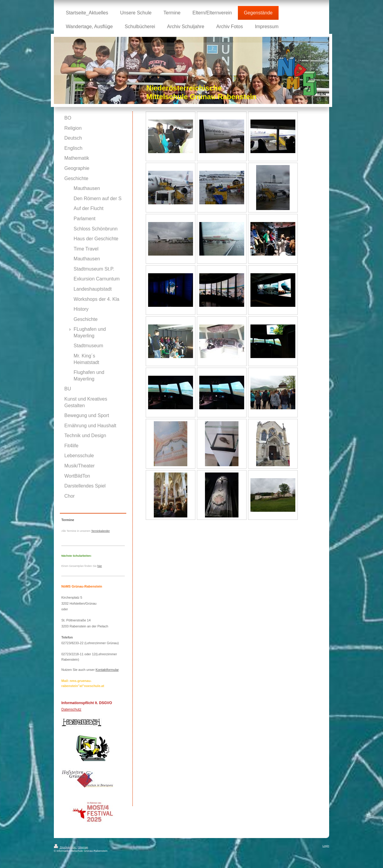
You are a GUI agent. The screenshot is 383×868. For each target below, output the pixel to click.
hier (99, 566)
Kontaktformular (107, 670)
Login (326, 846)
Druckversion (65, 847)
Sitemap (83, 847)
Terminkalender (101, 531)
